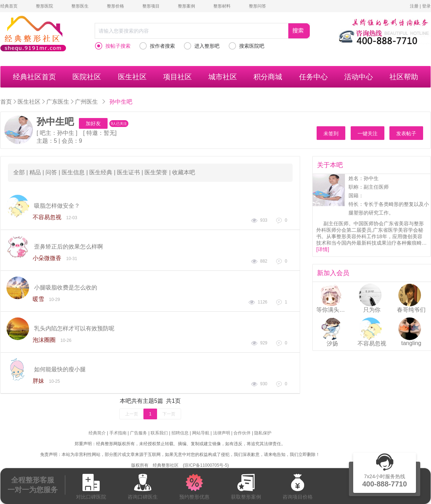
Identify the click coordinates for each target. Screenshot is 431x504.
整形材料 (222, 6)
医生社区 (132, 77)
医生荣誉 (156, 172)
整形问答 (257, 6)
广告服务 (138, 433)
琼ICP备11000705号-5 (206, 465)
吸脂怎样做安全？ (57, 206)
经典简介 (97, 433)
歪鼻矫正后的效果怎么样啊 (68, 247)
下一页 (169, 414)
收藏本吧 (184, 172)
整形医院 (44, 6)
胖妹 (38, 381)
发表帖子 (406, 133)
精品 (35, 172)
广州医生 (86, 102)
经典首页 (9, 6)
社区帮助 (404, 77)
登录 (426, 6)
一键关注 (368, 133)
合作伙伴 (242, 433)
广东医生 (58, 102)
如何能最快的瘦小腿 (60, 369)
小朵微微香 (47, 258)
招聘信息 (180, 433)
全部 (19, 172)
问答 (51, 172)
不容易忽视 (47, 217)
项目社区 (177, 77)
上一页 (132, 414)
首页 (6, 102)
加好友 (93, 123)
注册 (414, 6)
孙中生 (66, 133)
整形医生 (80, 6)
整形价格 (115, 6)
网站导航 (201, 433)
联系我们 (159, 433)
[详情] (323, 249)
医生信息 (73, 172)
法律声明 (222, 433)
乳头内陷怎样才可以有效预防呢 (74, 328)
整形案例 (186, 6)
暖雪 (38, 299)
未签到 (331, 133)
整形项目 (151, 6)
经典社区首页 (34, 77)
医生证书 (128, 172)
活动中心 (359, 77)
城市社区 (223, 77)
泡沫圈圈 (44, 340)
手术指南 (118, 433)
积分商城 (268, 77)
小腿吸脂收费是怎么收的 (66, 288)
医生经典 (101, 172)
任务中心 (313, 77)
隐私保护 (263, 433)
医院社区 (87, 77)
